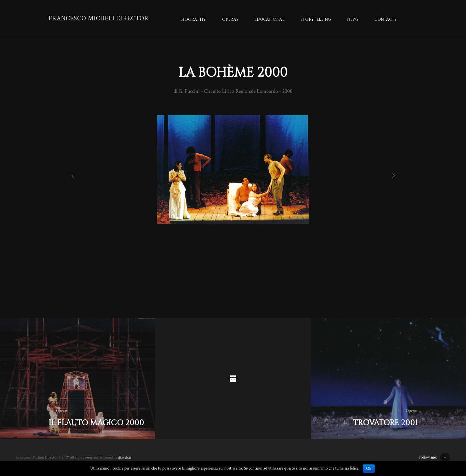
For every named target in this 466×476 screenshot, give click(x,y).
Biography (193, 19)
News (353, 19)
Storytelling (316, 19)
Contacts (385, 19)
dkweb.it (124, 457)
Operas (230, 19)
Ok (369, 469)
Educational (269, 19)
